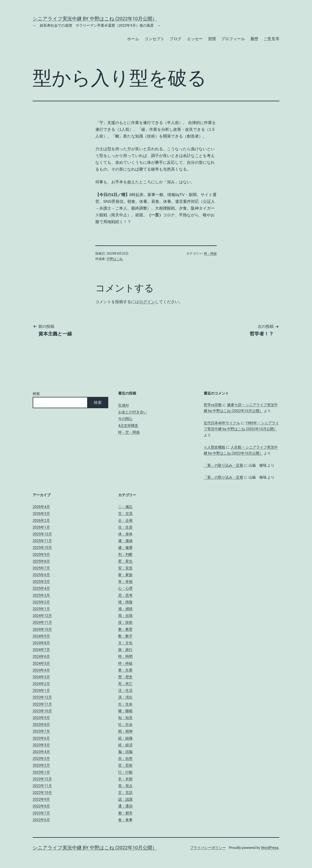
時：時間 (125, 656)
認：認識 (125, 799)
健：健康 (125, 547)
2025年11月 (42, 541)
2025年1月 (41, 609)
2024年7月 (41, 650)
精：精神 (125, 731)
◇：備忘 (125, 507)
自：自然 (125, 758)
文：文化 (125, 643)
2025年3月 (41, 595)
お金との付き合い (133, 412)
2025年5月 (41, 581)
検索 (36, 394)
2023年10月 (42, 711)
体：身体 (125, 534)
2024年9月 (41, 636)
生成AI (123, 405)
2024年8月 (41, 643)
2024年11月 (42, 622)
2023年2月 (41, 765)
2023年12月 (42, 697)
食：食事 (125, 820)
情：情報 (125, 602)
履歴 (254, 39)
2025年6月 (41, 575)
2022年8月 (41, 806)
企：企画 (125, 520)
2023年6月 (41, 738)
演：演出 (125, 697)
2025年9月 (41, 554)
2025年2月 (41, 602)
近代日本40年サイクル (222, 423)
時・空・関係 (129, 432)
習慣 (212, 39)
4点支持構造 (128, 425)
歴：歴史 (125, 677)
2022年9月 (41, 799)
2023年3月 (41, 758)
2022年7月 (41, 813)
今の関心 (125, 419)
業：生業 (125, 670)
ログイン (147, 302)
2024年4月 (41, 670)
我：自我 (125, 616)
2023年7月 (41, 731)
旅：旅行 (125, 650)
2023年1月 (41, 772)
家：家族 (125, 575)
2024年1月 (41, 690)
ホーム (133, 39)
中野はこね (115, 259)
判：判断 (125, 554)
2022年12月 (42, 779)
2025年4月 (41, 588)
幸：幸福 (125, 581)
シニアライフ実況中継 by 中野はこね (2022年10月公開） (95, 19)
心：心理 (125, 588)
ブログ (175, 39)
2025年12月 (42, 534)
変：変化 (125, 561)
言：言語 (125, 792)
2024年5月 (41, 663)
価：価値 (125, 541)
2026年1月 (41, 527)
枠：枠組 (210, 253)
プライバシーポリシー (208, 848)
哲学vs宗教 (213, 405)
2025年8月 (41, 561)
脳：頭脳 (125, 752)
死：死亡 (125, 684)
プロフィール (233, 39)
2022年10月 (42, 792)
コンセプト (154, 39)
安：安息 (125, 568)
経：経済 (125, 745)
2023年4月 (41, 752)
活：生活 (125, 690)
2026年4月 (41, 507)
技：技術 (125, 622)
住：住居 (125, 527)
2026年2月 (41, 520)
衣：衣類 (125, 779)
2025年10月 (42, 547)
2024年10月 (42, 629)
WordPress (270, 848)
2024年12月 (42, 616)
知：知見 (125, 718)
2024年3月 (41, 677)
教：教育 (125, 629)
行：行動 (125, 772)
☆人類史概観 (214, 447)
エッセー (195, 39)
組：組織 (125, 738)
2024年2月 (41, 684)
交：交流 (125, 513)
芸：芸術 (125, 765)
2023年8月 (41, 724)
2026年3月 (41, 513)
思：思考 (125, 595)
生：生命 (125, 704)
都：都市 (125, 813)
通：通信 (125, 806)
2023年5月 (41, 745)
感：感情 (125, 609)
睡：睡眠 (125, 711)
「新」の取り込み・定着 (223, 465)
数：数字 (125, 636)
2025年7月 (41, 568)
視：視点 (125, 786)
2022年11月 (42, 786)
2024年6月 (41, 656)
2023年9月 (41, 718)
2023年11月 (42, 704)
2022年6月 (41, 820)
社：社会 (125, 724)
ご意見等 (271, 39)
